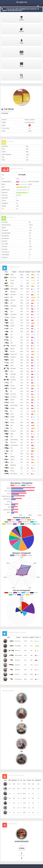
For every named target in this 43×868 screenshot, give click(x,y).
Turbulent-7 (13, 300)
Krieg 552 (12, 400)
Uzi (11, 454)
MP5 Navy (13, 351)
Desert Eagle (13, 374)
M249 (12, 331)
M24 (11, 383)
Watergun (12, 457)
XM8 (11, 303)
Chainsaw (12, 349)
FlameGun (12, 326)
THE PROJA (5, 113)
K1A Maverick (13, 314)
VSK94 (12, 462)
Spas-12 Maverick (14, 405)
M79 (11, 411)
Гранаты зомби (12, 824)
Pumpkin (12, 280)
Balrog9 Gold (13, 465)
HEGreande (13, 292)
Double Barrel (13, 306)
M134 (12, 437)
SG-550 (12, 414)
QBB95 (12, 434)
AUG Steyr (13, 408)
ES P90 (12, 320)
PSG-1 (12, 425)
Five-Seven (13, 377)
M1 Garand (13, 317)
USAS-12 (12, 468)
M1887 (12, 363)
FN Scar (12, 323)
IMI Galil (12, 422)
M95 (11, 448)
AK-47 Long (13, 277)
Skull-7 (12, 309)
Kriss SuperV (13, 388)
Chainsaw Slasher (14, 440)
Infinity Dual (13, 346)
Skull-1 (12, 312)
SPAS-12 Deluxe (14, 474)
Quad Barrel (13, 357)
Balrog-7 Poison (14, 354)
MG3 (11, 329)
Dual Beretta (13, 368)
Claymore (12, 471)
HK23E (12, 360)
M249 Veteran (13, 397)
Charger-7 (13, 459)
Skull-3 (12, 371)
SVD (11, 428)
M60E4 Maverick (14, 289)
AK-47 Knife (13, 394)
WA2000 (12, 417)
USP (11, 391)
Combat (12, 420)
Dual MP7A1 (13, 380)
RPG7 (12, 297)
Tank (11, 334)
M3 (11, 340)
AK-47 (12, 286)
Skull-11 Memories (14, 445)
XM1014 (12, 403)
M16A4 (12, 275)
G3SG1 (12, 366)
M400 (12, 451)
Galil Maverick (13, 294)
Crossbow (12, 385)
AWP (11, 343)
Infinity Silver (13, 442)
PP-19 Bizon (13, 431)
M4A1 (12, 337)
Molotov (12, 283)
